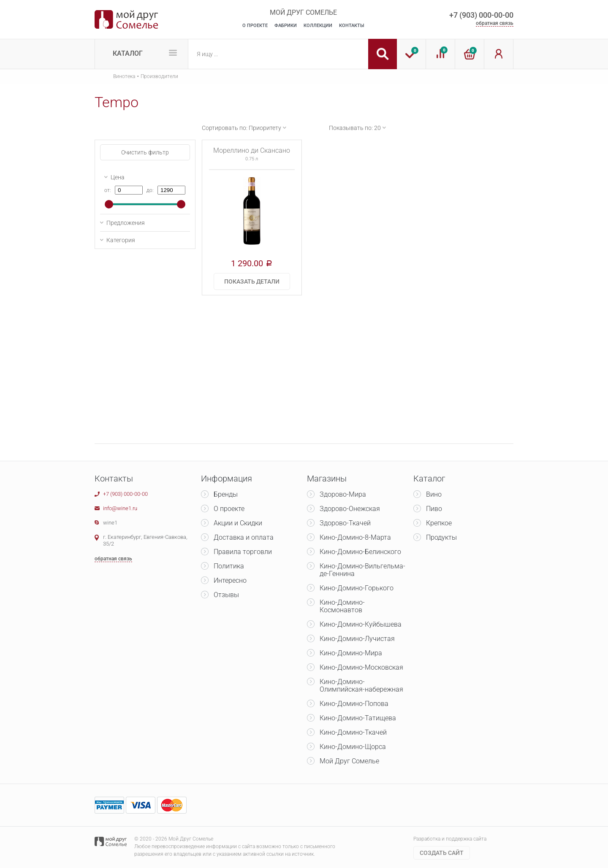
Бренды (226, 494)
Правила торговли (243, 552)
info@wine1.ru (120, 508)
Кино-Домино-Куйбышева (361, 624)
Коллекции (318, 26)
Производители (159, 76)
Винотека (124, 76)
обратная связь (495, 23)
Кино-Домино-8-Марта (355, 537)
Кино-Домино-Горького (357, 588)
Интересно (230, 580)
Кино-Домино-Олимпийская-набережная (361, 685)
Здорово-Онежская (350, 509)
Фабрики (286, 26)
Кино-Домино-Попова (354, 704)
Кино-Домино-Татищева (358, 718)
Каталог (128, 53)
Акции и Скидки (238, 523)
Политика (229, 566)
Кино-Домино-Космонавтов (342, 606)
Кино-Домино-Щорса (353, 747)
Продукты (441, 537)
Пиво (434, 509)
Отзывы (226, 595)
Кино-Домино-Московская (361, 667)
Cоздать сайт (442, 853)
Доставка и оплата (244, 537)
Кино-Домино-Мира (351, 653)
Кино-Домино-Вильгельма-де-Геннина (362, 570)
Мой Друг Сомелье (349, 761)
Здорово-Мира (343, 494)
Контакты (352, 26)
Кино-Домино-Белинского (360, 552)
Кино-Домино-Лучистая (357, 639)
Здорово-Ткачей (345, 523)
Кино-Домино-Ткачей (353, 732)
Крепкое (439, 523)
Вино (434, 494)
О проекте (229, 509)
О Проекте (255, 26)
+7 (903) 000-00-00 (481, 15)
